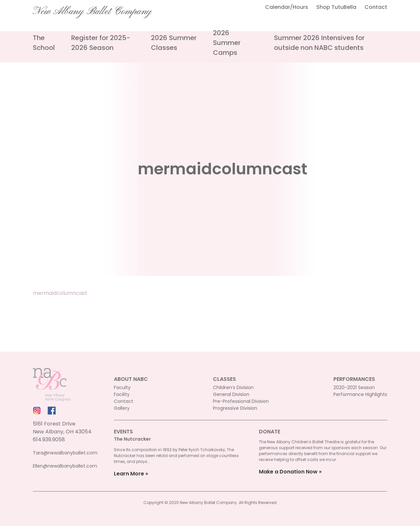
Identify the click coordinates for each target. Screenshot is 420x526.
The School (44, 43)
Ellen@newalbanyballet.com (65, 466)
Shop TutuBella (336, 7)
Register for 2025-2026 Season (101, 43)
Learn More (129, 474)
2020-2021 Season (354, 387)
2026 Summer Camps (227, 43)
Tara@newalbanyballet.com (65, 453)
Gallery (122, 408)
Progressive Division (235, 408)
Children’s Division (233, 387)
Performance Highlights (360, 394)
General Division (231, 394)
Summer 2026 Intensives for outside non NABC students (319, 43)
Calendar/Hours (287, 7)
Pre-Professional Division (241, 401)
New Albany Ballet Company (92, 11)
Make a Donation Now (288, 472)
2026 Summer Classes (174, 43)
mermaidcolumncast (60, 293)
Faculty (122, 387)
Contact (376, 7)
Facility (122, 394)
